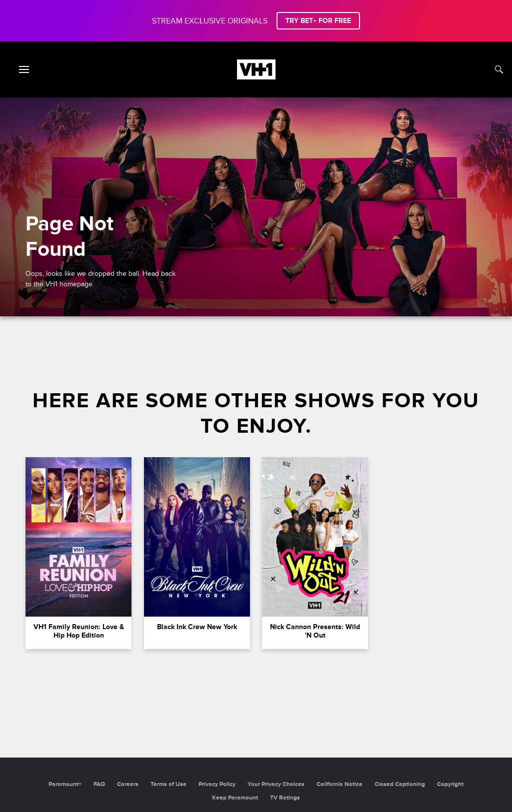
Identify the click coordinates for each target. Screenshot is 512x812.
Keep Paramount (235, 798)
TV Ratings (285, 798)
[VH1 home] (256, 77)
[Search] (499, 69)
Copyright (450, 784)
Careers (128, 784)
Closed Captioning (400, 784)
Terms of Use (168, 784)
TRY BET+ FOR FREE (318, 21)
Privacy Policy (217, 784)
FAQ (99, 784)
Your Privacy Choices (276, 784)
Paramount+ (65, 784)
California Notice (339, 784)
